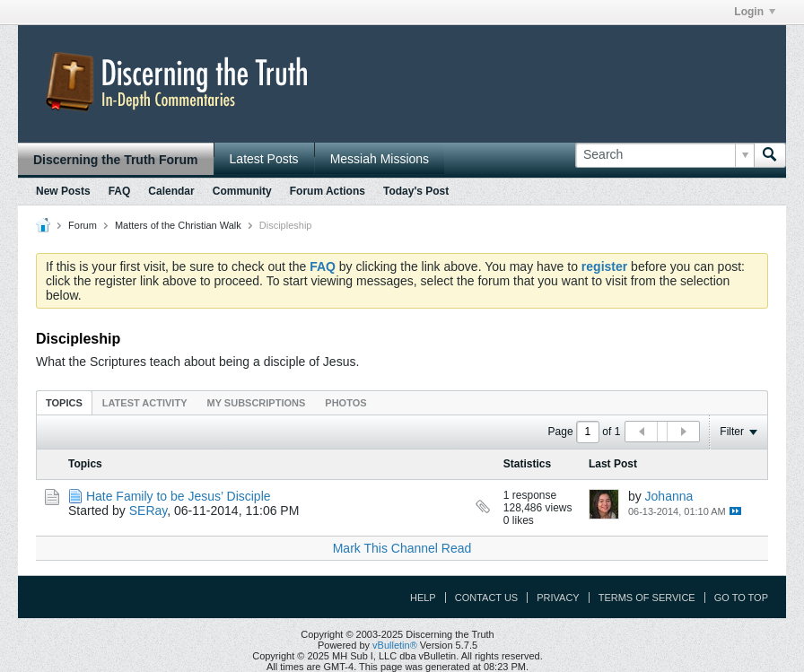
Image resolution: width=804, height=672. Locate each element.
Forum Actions (328, 191)
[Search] (664, 155)
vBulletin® (395, 645)
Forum (83, 225)
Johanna (669, 496)
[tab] (64, 402)
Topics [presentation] (64, 403)
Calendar (171, 191)
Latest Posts (264, 159)
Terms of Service (647, 598)
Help (423, 598)
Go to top (741, 598)
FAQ (120, 191)
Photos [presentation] (345, 403)
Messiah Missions (380, 159)
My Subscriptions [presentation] (257, 403)
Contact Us (487, 598)
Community (242, 191)
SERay (149, 511)
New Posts (63, 191)
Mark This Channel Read (402, 548)
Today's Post (416, 191)
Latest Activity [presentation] (145, 403)
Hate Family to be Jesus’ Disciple (179, 496)
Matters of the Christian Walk (178, 225)
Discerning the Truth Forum (116, 160)
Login (755, 12)
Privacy (558, 598)
